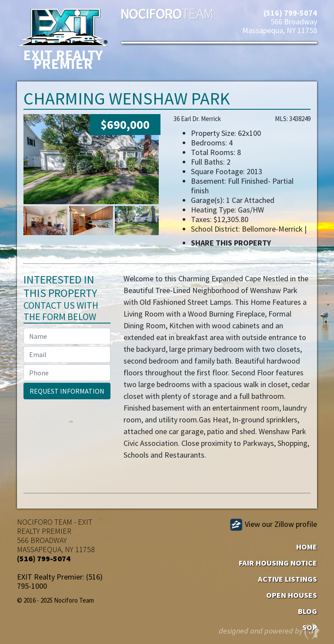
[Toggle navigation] (140, 63)
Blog (307, 611)
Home (307, 547)
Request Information (67, 391)
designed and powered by (269, 629)
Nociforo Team (167, 20)
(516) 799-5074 (290, 13)
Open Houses (292, 595)
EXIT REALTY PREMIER (55, 526)
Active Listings (287, 579)
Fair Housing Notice (278, 563)
